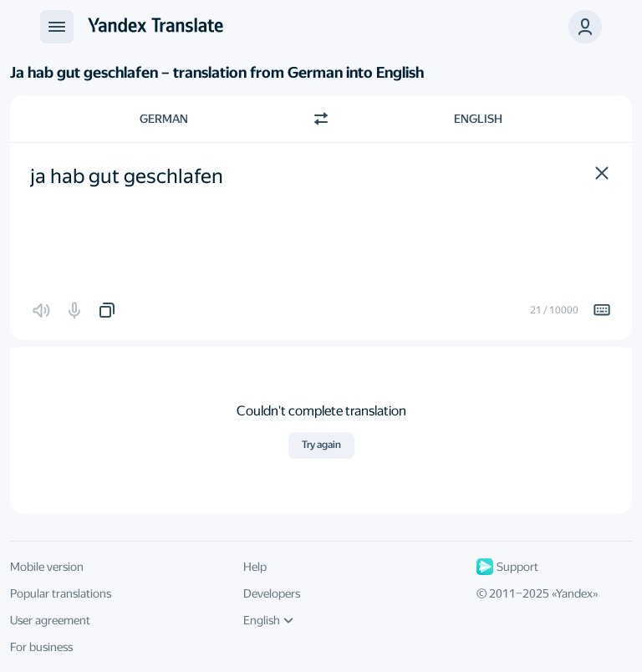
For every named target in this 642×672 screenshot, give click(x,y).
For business (41, 647)
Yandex (574, 593)
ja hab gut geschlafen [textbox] (127, 176)
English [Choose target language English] (478, 119)
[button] (602, 173)
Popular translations (61, 593)
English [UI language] (268, 620)
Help (255, 567)
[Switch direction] (321, 119)
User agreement (50, 620)
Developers (272, 593)
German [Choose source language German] (164, 119)
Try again (321, 445)
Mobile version (47, 567)
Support (507, 567)
